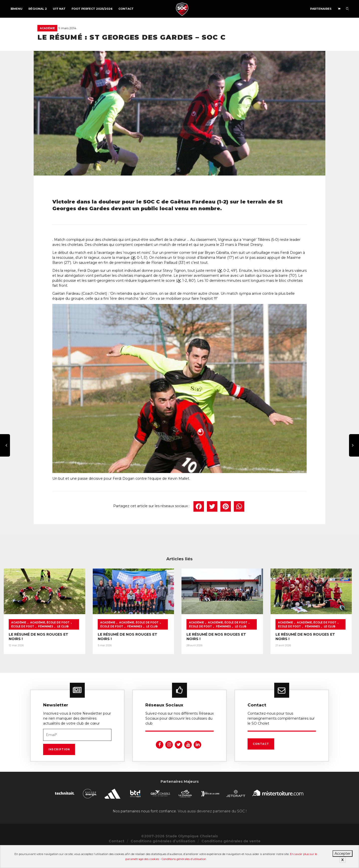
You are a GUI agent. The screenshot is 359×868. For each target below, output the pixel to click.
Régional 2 (38, 9)
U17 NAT (59, 9)
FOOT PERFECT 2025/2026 (92, 9)
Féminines (19, 644)
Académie (47, 28)
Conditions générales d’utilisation (184, 859)
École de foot (85, 640)
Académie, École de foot (50, 640)
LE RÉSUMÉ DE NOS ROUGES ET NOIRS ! (46, 652)
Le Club (36, 644)
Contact (126, 9)
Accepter (343, 854)
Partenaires (321, 9)
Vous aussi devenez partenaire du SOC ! (212, 828)
